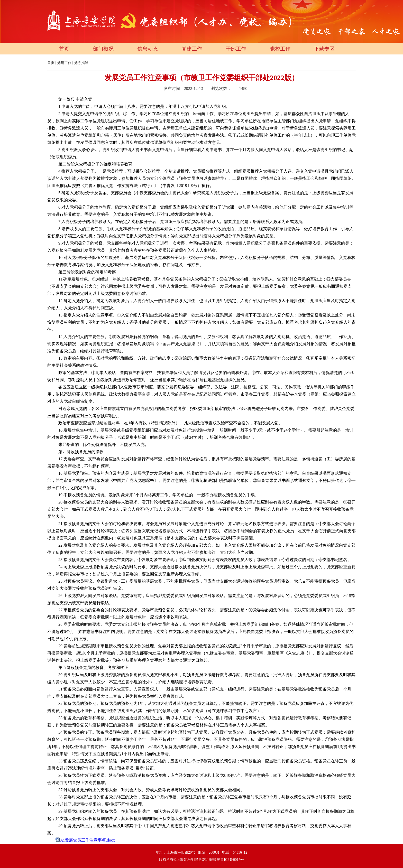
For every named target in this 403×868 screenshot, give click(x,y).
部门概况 (103, 49)
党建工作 (192, 49)
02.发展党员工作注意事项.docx (87, 840)
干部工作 (236, 49)
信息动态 (148, 49)
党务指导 (81, 63)
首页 (64, 49)
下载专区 (324, 49)
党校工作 (280, 49)
